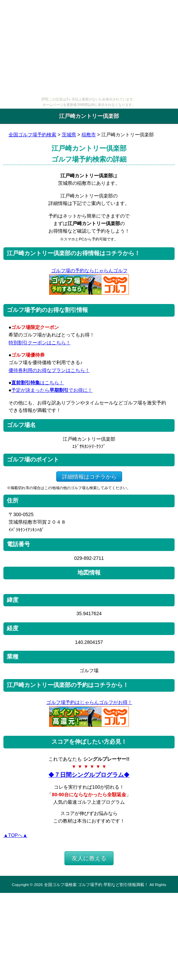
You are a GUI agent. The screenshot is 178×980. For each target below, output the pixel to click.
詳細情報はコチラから (89, 476)
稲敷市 (89, 135)
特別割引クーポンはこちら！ (40, 343)
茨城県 (69, 135)
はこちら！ (38, 383)
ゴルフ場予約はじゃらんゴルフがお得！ (89, 702)
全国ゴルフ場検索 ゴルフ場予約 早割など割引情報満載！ (96, 885)
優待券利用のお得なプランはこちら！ (49, 370)
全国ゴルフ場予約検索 (32, 135)
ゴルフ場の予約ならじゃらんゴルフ (89, 271)
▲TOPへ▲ (15, 835)
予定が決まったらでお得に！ (52, 390)
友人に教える (89, 858)
